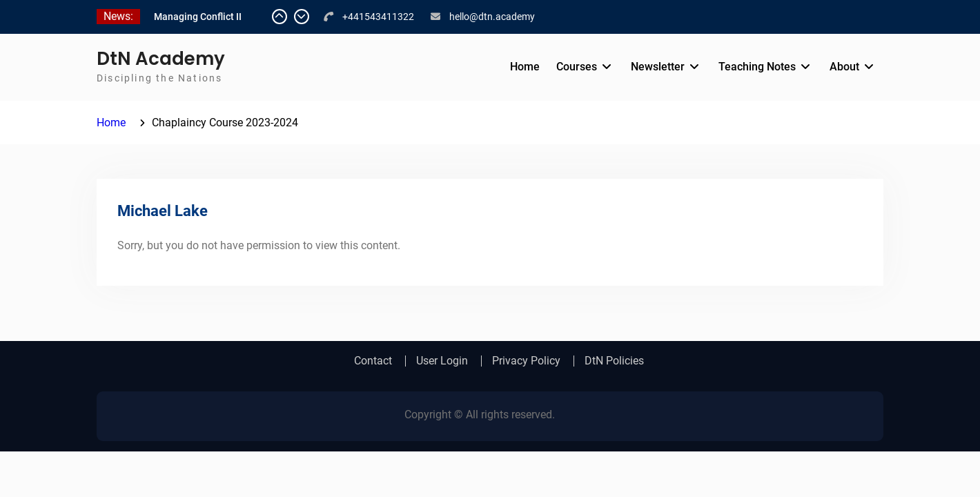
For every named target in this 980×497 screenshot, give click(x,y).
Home (525, 67)
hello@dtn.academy (492, 17)
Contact (373, 361)
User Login (442, 361)
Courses (577, 67)
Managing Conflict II (198, 17)
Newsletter (658, 67)
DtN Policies (614, 361)
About (844, 67)
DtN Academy (161, 59)
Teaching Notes (757, 67)
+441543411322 (378, 17)
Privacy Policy (526, 361)
